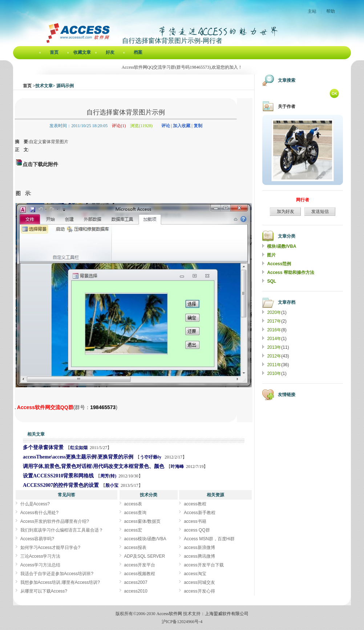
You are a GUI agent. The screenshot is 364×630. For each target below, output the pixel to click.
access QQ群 (197, 530)
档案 (138, 52)
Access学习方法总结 (41, 565)
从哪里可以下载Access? (44, 591)
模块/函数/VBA (282, 246)
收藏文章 (82, 52)
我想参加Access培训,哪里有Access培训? (60, 582)
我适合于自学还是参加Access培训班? (57, 574)
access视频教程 (140, 574)
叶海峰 (177, 467)
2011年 (274, 365)
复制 (198, 126)
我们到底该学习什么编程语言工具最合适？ (62, 530)
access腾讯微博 (199, 556)
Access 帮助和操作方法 (290, 272)
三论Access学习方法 (41, 556)
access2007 (136, 582)
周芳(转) (108, 476)
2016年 (274, 330)
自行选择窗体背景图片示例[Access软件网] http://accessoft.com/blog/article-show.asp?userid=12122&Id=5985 (15, 409)
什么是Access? (35, 504)
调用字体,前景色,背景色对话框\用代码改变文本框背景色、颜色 (94, 466)
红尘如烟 (79, 448)
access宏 (133, 530)
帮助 (331, 11)
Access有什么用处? (39, 513)
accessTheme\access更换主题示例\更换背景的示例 (78, 457)
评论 (166, 126)
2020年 (274, 312)
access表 (133, 504)
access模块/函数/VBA (145, 539)
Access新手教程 (200, 513)
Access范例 (279, 264)
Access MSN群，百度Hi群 (209, 539)
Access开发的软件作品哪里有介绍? (55, 521)
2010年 (274, 373)
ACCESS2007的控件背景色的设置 (61, 485)
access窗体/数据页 (143, 521)
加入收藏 (182, 126)
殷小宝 (112, 485)
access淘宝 (195, 574)
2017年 (274, 321)
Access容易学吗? (37, 539)
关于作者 (287, 106)
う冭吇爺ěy (151, 457)
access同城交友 (199, 582)
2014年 (274, 339)
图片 (271, 255)
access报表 (135, 548)
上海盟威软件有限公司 (227, 614)
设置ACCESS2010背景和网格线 (58, 476)
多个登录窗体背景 (43, 447)
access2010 (136, 591)
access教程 (195, 504)
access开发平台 (140, 565)
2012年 (274, 356)
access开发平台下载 (204, 565)
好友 (110, 52)
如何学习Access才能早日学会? (50, 548)
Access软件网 (169, 614)
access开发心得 (199, 591)
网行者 (303, 200)
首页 (54, 52)
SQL (272, 281)
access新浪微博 (199, 548)
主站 (312, 11)
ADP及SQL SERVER (145, 556)
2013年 (274, 347)
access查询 (135, 513)
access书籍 (195, 521)
